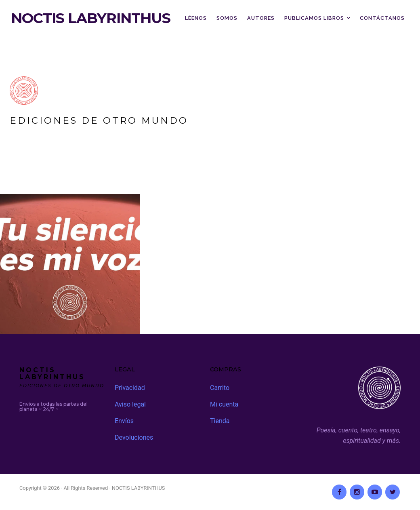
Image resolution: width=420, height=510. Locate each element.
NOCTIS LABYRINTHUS (91, 18)
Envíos (124, 421)
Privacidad (130, 388)
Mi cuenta (224, 404)
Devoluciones (134, 437)
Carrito (220, 388)
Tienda (220, 421)
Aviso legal (130, 404)
